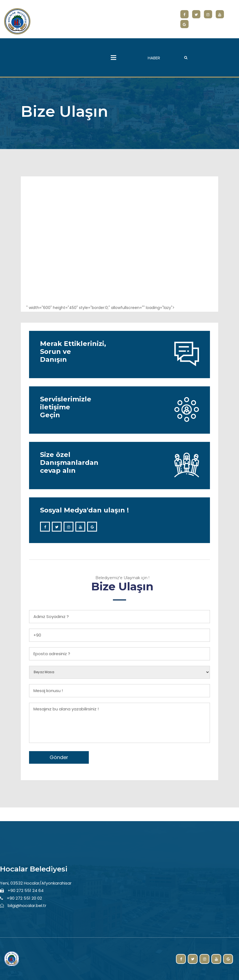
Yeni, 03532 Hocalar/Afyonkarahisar (36, 883)
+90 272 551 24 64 (26, 890)
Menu (113, 57)
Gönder (59, 757)
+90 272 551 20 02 (24, 898)
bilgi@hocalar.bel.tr (27, 905)
